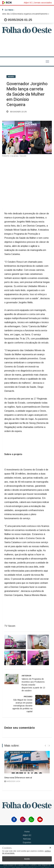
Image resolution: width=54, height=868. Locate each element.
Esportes (27, 842)
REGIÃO (11, 77)
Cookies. (7, 848)
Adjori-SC (27, 835)
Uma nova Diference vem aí (18, 778)
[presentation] (45, 746)
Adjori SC (28, 3)
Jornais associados (43, 3)
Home (27, 832)
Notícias (27, 839)
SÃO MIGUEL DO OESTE (20, 752)
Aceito (27, 859)
